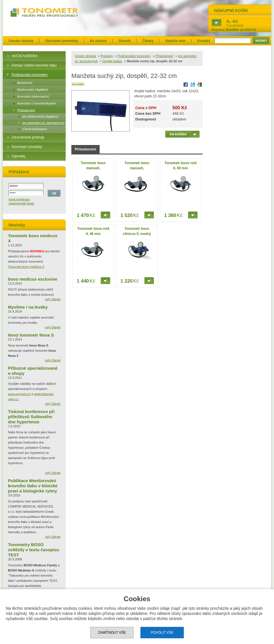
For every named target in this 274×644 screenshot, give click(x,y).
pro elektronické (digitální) (40, 116)
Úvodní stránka (21, 41)
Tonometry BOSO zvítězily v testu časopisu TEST (34, 550)
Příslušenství (26, 110)
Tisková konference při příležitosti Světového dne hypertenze (31, 417)
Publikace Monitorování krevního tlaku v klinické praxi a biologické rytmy (33, 486)
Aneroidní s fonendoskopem (37, 103)
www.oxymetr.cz (19, 394)
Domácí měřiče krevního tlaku (34, 65)
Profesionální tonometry (30, 75)
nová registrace (19, 199)
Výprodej (18, 156)
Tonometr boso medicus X (26, 267)
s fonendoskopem (35, 129)
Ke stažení (98, 41)
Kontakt (204, 41)
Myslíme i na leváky (28, 307)
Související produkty (27, 147)
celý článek (53, 299)
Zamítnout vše (112, 633)
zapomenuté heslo (21, 203)
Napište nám (175, 41)
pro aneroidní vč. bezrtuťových (43, 123)
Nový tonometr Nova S (31, 335)
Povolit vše (162, 633)
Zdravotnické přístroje (28, 137)
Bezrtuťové (25, 83)
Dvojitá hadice (112, 61)
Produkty (107, 56)
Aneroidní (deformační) (33, 96)
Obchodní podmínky (62, 41)
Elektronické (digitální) (33, 90)
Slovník (125, 41)
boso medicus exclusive (33, 279)
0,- (229, 21)
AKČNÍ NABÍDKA (25, 56)
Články (148, 41)
